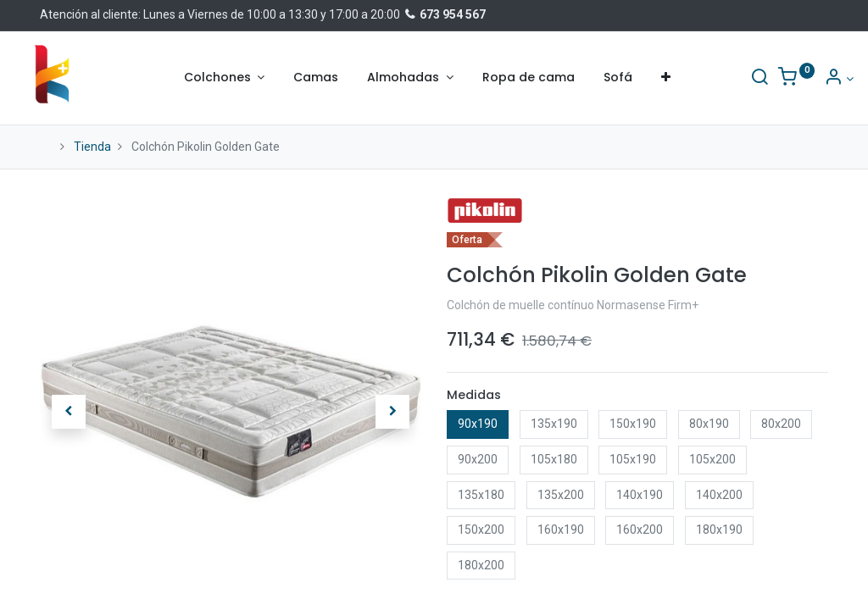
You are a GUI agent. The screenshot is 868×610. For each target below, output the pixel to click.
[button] (666, 78)
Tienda (92, 147)
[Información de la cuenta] (813, 79)
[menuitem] (316, 78)
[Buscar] (734, 79)
